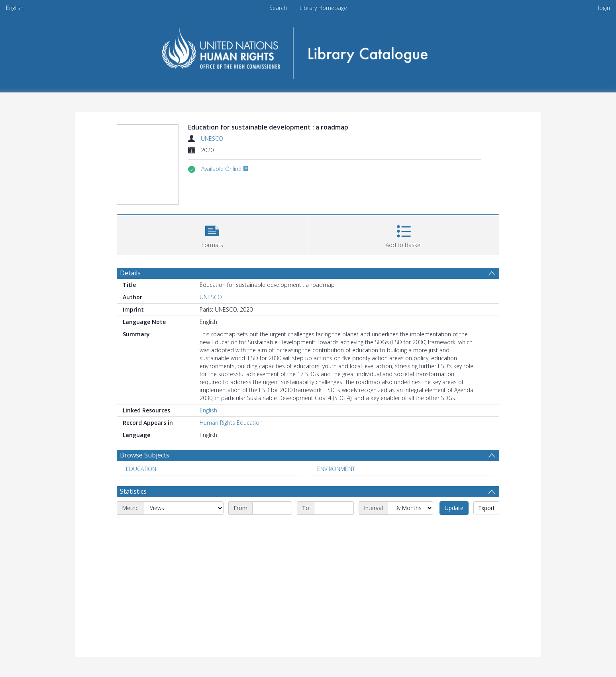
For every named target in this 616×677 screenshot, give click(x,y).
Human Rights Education (231, 423)
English (15, 8)
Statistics (133, 491)
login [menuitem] (604, 8)
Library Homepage (323, 8)
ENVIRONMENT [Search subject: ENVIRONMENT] (336, 469)
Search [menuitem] (278, 8)
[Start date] (272, 508)
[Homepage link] (308, 50)
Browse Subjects (145, 455)
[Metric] (183, 508)
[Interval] (410, 508)
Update (454, 508)
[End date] (334, 508)
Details (130, 273)
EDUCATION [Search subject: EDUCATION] (141, 469)
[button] (212, 234)
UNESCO (212, 138)
